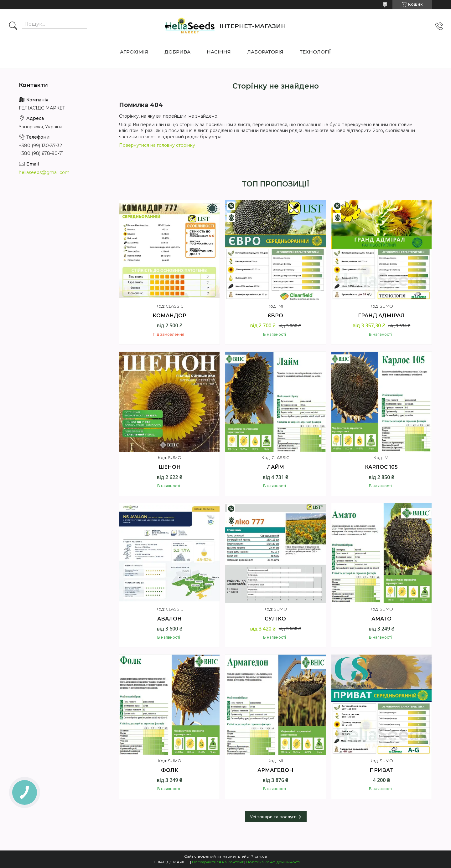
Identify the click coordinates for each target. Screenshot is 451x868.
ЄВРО (275, 316)
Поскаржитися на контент (218, 862)
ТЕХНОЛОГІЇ (315, 52)
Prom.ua (259, 856)
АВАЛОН (169, 619)
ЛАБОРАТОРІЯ (265, 52)
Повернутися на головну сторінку (157, 145)
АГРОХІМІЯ (134, 52)
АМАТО (381, 619)
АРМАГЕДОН (275, 770)
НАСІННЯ (219, 52)
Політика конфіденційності (273, 862)
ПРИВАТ (381, 770)
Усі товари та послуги (273, 817)
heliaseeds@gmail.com (44, 172)
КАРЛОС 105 (381, 467)
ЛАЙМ (275, 467)
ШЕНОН (170, 467)
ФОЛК (170, 770)
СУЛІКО (275, 619)
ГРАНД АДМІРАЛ (381, 316)
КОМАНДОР (169, 316)
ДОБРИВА (177, 52)
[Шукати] (13, 26)
